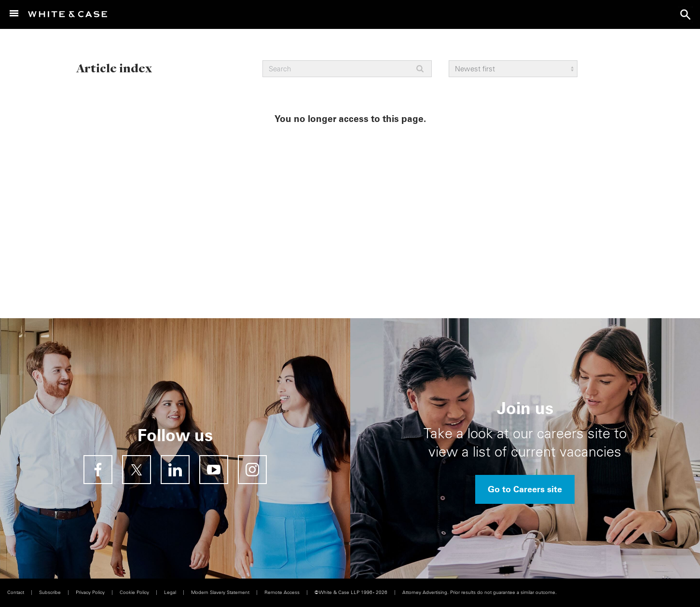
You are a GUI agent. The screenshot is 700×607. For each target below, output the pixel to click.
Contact (16, 593)
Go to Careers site (525, 489)
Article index (114, 68)
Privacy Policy (90, 593)
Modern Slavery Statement (220, 593)
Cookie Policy (134, 593)
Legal (170, 593)
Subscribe (50, 593)
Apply (420, 69)
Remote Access (282, 593)
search (686, 14)
